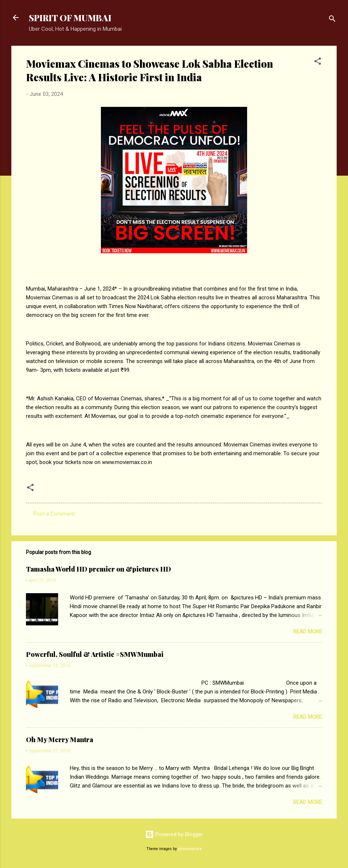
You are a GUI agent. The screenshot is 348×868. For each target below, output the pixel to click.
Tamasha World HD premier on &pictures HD (99, 569)
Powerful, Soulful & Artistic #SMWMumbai (95, 654)
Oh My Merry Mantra (60, 740)
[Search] (332, 20)
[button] (318, 62)
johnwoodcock (190, 849)
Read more (308, 632)
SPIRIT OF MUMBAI (70, 18)
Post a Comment (54, 514)
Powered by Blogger (174, 834)
